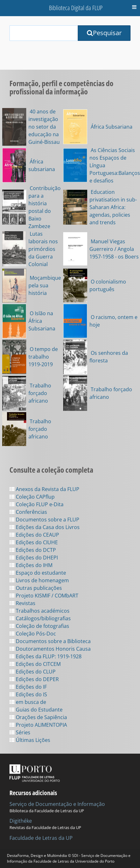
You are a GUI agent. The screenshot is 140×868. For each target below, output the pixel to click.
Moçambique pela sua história (45, 285)
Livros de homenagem (39, 580)
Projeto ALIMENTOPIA (38, 725)
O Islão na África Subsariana (42, 321)
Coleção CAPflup (32, 497)
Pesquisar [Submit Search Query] (104, 33)
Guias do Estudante (36, 710)
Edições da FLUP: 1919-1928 (46, 656)
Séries (20, 732)
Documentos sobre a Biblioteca (50, 641)
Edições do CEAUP (34, 535)
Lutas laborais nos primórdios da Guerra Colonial (43, 249)
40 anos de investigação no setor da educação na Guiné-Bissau (44, 127)
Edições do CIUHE (34, 542)
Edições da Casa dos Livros (45, 527)
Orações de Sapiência (38, 717)
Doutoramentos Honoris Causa (50, 649)
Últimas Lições (30, 740)
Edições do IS (28, 694)
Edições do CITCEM (35, 664)
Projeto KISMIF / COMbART (44, 596)
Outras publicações (36, 588)
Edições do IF (28, 687)
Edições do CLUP (33, 672)
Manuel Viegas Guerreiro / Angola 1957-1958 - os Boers (114, 249)
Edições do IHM (31, 565)
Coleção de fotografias (39, 626)
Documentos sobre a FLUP (44, 520)
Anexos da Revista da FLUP (44, 489)
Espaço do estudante (38, 573)
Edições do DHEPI (34, 558)
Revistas (22, 603)
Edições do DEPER (34, 679)
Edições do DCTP (33, 550)
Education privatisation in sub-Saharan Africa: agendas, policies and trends (113, 207)
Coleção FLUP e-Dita (37, 504)
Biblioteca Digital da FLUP (76, 8)
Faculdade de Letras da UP (41, 838)
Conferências (28, 512)
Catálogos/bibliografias (40, 618)
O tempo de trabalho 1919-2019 (43, 357)
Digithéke (21, 821)
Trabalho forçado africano (40, 393)
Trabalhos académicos (40, 611)
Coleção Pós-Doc (33, 634)
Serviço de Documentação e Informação (57, 804)
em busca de (28, 702)
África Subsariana (111, 127)
